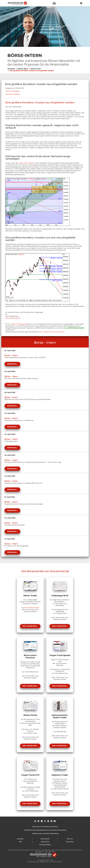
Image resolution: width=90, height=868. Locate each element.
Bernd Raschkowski (32, 608)
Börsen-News (23, 69)
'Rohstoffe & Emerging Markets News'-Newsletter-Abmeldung (45, 830)
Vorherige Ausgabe (12, 94)
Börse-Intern (36, 69)
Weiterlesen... (12, 364)
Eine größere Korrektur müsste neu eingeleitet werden (32, 71)
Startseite (11, 69)
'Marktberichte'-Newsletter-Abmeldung (45, 834)
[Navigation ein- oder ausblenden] (81, 3)
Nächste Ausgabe (13, 91)
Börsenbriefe (45, 839)
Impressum (70, 842)
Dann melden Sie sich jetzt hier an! (52, 332)
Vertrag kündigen (45, 845)
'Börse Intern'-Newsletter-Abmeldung (45, 827)
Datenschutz (45, 842)
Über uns (70, 839)
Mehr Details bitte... (30, 626)
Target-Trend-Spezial (26, 163)
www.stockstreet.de (13, 318)
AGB (20, 842)
